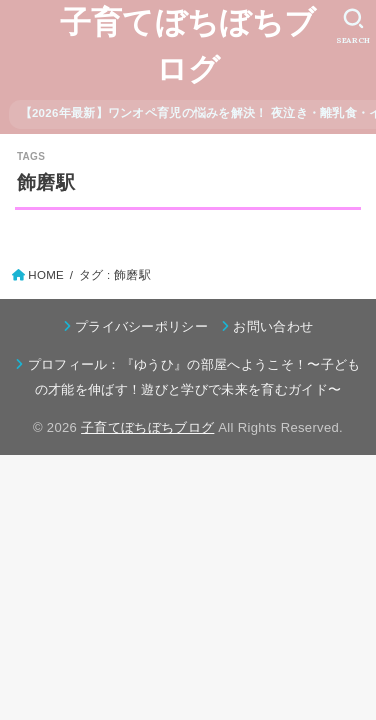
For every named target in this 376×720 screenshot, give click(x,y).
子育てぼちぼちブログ (188, 46)
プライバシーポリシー (141, 326)
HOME (46, 275)
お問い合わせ (273, 326)
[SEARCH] (353, 26)
